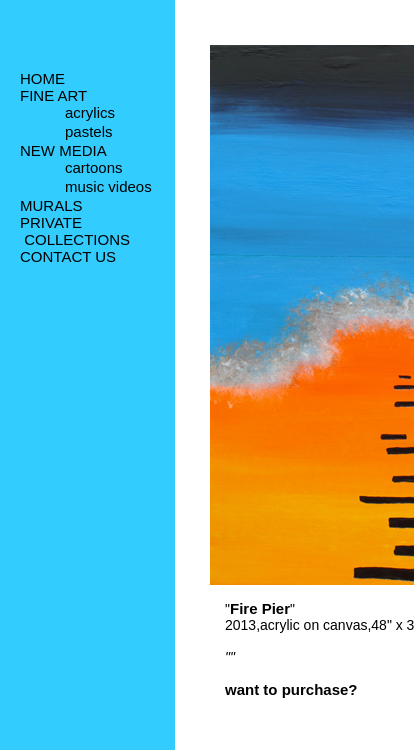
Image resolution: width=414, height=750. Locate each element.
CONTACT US (68, 260)
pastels (89, 134)
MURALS (51, 209)
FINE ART (53, 95)
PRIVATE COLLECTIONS (75, 235)
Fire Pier (260, 608)
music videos (108, 191)
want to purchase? (291, 689)
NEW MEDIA (63, 152)
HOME (42, 78)
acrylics (90, 114)
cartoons (94, 171)
